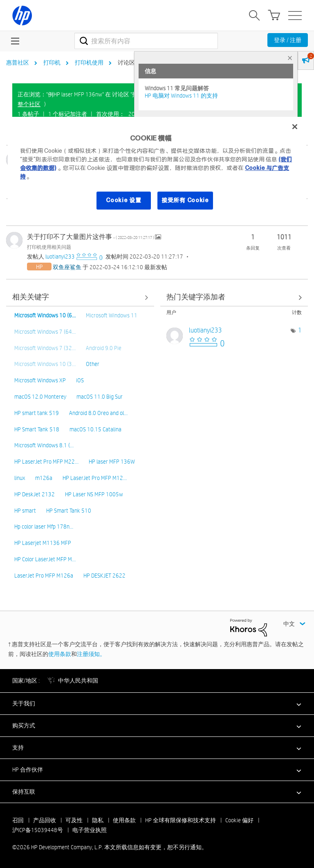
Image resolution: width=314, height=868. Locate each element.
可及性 (74, 820)
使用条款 (60, 654)
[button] (157, 703)
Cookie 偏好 (239, 820)
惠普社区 (18, 62)
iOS (80, 380)
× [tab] (290, 58)
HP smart (25, 511)
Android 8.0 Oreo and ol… (98, 413)
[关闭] (295, 127)
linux (20, 478)
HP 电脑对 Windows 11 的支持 (181, 96)
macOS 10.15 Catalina (95, 429)
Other (93, 364)
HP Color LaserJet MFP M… (45, 559)
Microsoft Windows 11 (112, 315)
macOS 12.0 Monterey (40, 397)
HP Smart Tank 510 (69, 511)
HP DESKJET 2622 (104, 576)
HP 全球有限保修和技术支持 (181, 820)
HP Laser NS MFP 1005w (94, 494)
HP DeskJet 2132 (35, 494)
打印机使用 (89, 62)
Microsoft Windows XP (40, 380)
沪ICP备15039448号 (38, 830)
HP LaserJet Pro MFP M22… (46, 462)
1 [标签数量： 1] (300, 330)
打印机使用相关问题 (49, 247)
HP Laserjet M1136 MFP (43, 543)
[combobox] (146, 41)
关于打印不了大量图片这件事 (91, 237)
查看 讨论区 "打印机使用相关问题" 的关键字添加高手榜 (234, 298)
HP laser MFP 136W (112, 462)
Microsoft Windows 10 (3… (45, 364)
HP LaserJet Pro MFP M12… (95, 478)
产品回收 (45, 820)
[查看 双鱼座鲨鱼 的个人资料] (67, 267)
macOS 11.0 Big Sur (100, 397)
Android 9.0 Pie (104, 348)
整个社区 (29, 104)
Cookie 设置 (123, 200)
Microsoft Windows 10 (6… (45, 315)
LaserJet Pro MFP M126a (44, 576)
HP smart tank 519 (37, 413)
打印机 (52, 62)
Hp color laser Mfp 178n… (44, 527)
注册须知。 (91, 654)
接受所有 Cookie (185, 200)
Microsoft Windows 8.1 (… (44, 445)
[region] (157, 168)
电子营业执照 (90, 830)
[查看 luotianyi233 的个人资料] (60, 257)
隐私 (98, 820)
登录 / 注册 (288, 40)
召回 (18, 820)
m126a (44, 478)
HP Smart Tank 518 (37, 429)
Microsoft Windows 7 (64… (45, 332)
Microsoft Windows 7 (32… (45, 348)
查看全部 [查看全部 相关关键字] (80, 298)
